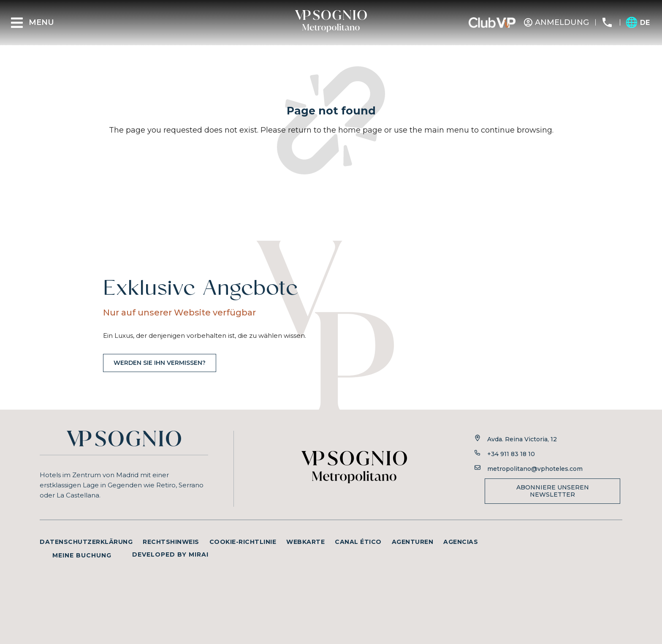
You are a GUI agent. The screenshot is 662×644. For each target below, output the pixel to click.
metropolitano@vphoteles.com (535, 469)
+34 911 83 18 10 (511, 454)
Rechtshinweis (171, 542)
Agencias (461, 542)
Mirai (199, 554)
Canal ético (358, 542)
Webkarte (305, 542)
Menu (41, 22)
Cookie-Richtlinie (243, 542)
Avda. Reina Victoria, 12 (522, 439)
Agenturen (413, 542)
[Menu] (17, 23)
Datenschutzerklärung (86, 542)
